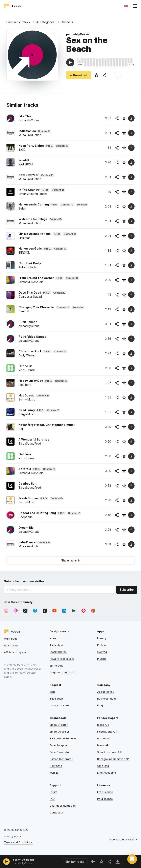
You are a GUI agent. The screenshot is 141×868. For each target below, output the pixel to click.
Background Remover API (113, 759)
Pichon (102, 645)
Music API (103, 745)
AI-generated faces (62, 672)
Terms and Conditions (18, 842)
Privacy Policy (33, 669)
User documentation (63, 806)
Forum (53, 792)
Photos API (104, 738)
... (118, 75)
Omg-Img (103, 766)
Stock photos (58, 652)
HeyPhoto (56, 766)
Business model (107, 699)
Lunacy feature (59, 705)
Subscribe (127, 590)
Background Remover (63, 738)
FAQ (52, 799)
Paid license (105, 799)
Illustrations (57, 645)
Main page (11, 639)
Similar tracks (75, 862)
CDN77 (133, 839)
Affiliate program (15, 652)
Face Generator (60, 752)
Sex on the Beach (23, 860)
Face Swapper (59, 745)
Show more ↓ (70, 560)
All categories (45, 22)
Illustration (56, 699)
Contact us (57, 812)
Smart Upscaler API (110, 752)
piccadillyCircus (78, 34)
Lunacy (102, 638)
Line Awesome (107, 773)
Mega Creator (59, 725)
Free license (105, 792)
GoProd (102, 652)
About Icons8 (106, 692)
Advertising (11, 645)
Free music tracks (18, 22)
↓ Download (78, 75)
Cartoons (67, 22)
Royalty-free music (62, 659)
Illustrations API (107, 732)
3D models (56, 666)
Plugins (102, 659)
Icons (53, 638)
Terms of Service (25, 673)
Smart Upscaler (60, 732)
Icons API (103, 725)
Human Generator (61, 759)
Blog (100, 705)
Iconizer (55, 773)
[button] (132, 859)
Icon (52, 692)
